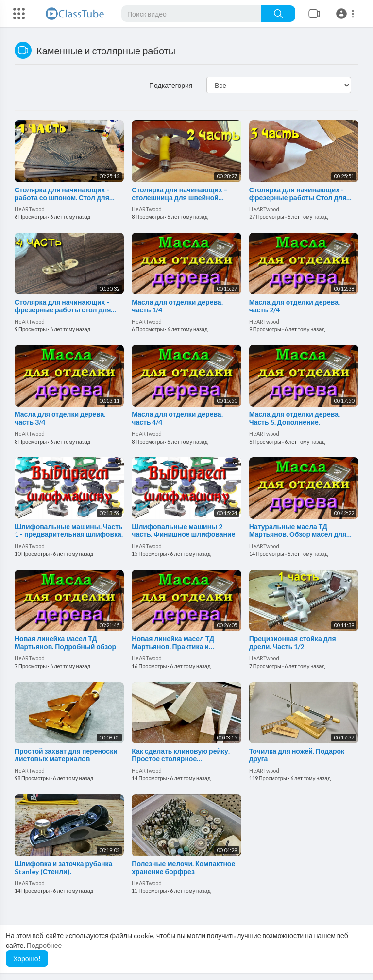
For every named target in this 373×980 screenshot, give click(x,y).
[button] (347, 14)
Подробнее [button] (44, 945)
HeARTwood (30, 209)
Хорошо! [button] (27, 958)
